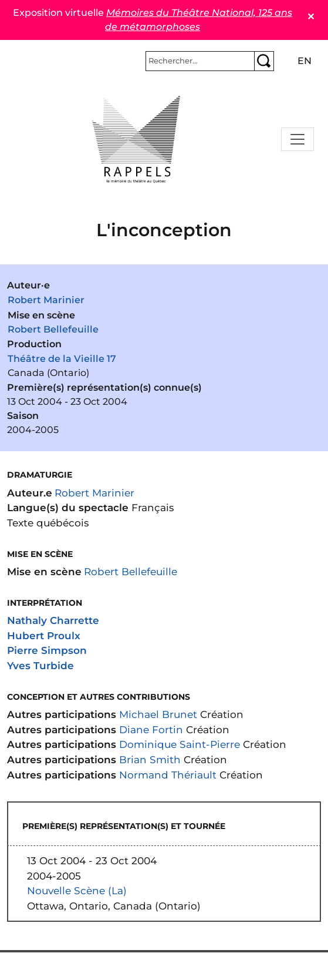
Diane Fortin (151, 729)
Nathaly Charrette (53, 620)
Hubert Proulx (44, 635)
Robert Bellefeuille (53, 329)
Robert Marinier (46, 300)
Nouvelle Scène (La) (77, 890)
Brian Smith (150, 759)
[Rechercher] (200, 61)
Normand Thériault (168, 775)
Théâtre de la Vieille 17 (62, 359)
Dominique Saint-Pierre (180, 744)
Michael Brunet (158, 714)
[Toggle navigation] (297, 139)
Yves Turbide (40, 665)
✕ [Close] (311, 17)
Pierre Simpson (47, 650)
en (305, 61)
